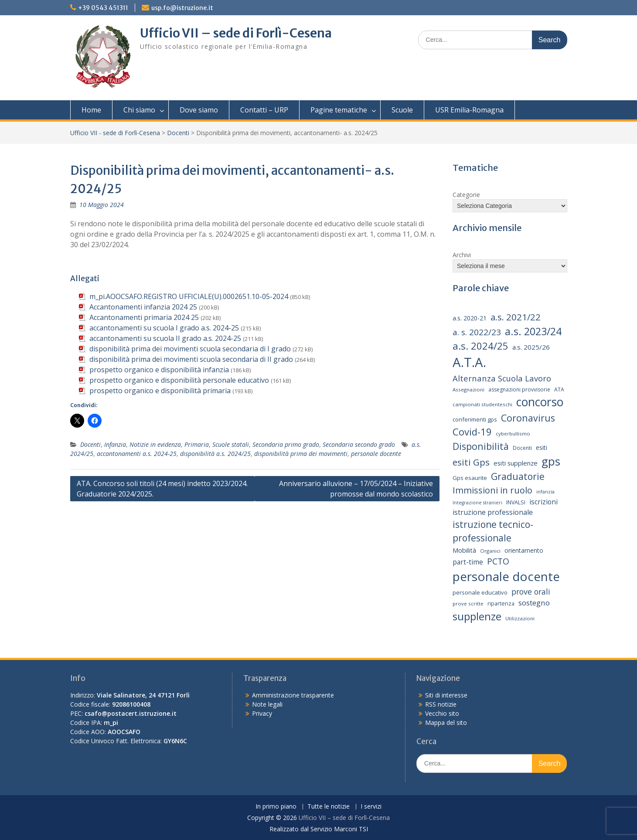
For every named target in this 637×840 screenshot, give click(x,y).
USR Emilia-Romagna (469, 110)
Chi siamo (139, 110)
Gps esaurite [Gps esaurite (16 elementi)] (470, 478)
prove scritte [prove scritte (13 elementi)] (468, 604)
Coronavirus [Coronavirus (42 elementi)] (528, 418)
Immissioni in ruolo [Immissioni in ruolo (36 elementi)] (492, 490)
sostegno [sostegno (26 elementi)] (534, 603)
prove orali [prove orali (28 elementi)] (531, 592)
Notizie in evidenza (155, 444)
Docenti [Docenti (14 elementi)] (522, 448)
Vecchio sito (442, 713)
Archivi (462, 255)
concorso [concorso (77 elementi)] (540, 402)
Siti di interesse (446, 695)
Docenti (178, 133)
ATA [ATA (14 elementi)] (559, 389)
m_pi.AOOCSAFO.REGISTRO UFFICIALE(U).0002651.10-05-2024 (189, 296)
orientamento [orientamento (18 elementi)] (524, 550)
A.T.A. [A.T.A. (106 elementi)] (469, 362)
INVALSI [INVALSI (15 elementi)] (516, 502)
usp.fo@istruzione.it (182, 8)
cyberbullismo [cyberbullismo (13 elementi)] (513, 434)
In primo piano (276, 807)
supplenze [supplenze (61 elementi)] (477, 616)
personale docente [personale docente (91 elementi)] (506, 576)
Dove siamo (199, 110)
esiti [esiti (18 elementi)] (542, 447)
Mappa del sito (446, 723)
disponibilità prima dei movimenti (301, 454)
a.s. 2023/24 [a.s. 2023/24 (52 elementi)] (533, 331)
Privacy (262, 713)
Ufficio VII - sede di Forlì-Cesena (115, 133)
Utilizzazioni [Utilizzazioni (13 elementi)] (520, 618)
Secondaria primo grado (286, 444)
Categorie (466, 195)
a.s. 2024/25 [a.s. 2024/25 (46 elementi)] (480, 346)
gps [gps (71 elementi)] (551, 461)
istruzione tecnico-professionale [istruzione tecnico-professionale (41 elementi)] (493, 531)
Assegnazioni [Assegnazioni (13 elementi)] (468, 389)
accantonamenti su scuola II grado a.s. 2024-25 (165, 338)
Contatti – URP (264, 110)
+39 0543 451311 (103, 8)
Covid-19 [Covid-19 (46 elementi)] (472, 432)
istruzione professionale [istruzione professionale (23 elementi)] (493, 512)
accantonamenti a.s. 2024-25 (137, 454)
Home (91, 110)
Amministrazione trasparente (293, 695)
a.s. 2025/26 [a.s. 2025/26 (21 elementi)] (531, 347)
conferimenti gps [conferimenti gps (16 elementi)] (475, 419)
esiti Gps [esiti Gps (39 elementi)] (471, 462)
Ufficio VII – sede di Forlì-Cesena (236, 33)
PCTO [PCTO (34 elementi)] (498, 561)
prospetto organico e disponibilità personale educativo (179, 380)
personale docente (376, 454)
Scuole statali (231, 444)
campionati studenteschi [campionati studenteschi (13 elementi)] (482, 404)
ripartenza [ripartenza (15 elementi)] (501, 604)
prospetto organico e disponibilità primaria (160, 391)
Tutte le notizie (329, 807)
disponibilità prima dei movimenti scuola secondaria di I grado (190, 349)
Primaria (197, 444)
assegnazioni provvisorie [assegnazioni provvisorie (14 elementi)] (519, 389)
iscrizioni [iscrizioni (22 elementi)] (543, 502)
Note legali (267, 704)
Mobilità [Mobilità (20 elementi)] (464, 550)
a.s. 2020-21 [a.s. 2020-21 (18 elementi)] (470, 318)
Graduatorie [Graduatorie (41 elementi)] (518, 476)
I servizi (371, 807)
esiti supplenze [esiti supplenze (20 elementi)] (516, 463)
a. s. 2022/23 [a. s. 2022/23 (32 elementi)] (477, 332)
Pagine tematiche (339, 110)
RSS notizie (441, 704)
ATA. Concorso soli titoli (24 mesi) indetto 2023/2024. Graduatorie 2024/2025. (162, 489)
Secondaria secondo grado (359, 444)
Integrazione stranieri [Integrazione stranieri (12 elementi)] (477, 503)
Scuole (402, 110)
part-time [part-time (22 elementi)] (468, 562)
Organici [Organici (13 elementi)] (490, 551)
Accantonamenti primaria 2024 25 (144, 317)
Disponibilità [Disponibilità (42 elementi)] (481, 446)
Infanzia (115, 444)
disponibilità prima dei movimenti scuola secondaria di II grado (191, 359)
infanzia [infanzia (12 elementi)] (545, 492)
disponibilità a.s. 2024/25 (215, 454)
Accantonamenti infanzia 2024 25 (143, 307)
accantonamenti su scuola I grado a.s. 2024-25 (164, 328)
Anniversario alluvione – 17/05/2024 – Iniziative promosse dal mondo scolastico (356, 489)
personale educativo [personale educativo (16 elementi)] (480, 592)
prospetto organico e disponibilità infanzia (159, 370)
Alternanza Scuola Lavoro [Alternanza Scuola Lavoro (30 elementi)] (502, 378)
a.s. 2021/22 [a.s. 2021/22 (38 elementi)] (516, 317)
